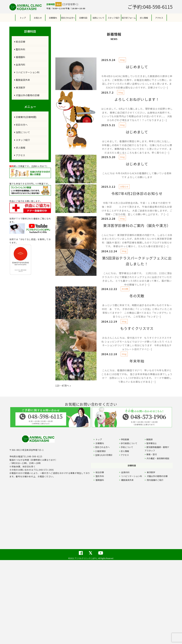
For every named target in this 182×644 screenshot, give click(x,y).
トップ (23, 18)
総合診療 (20, 42)
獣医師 (149, 439)
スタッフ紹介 (22, 140)
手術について (127, 447)
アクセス (159, 18)
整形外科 (20, 49)
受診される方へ (68, 18)
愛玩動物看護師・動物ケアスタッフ (157, 449)
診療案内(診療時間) (25, 117)
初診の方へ (21, 125)
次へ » (68, 386)
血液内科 (20, 65)
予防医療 (125, 439)
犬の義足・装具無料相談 (158, 458)
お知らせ (38, 18)
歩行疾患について (129, 443)
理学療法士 (152, 443)
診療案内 (53, 18)
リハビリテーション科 (27, 72)
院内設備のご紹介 (155, 480)
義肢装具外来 (22, 80)
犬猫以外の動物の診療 (27, 95)
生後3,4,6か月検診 (104, 455)
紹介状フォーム (129, 18)
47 (63, 386)
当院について (22, 132)
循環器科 (20, 57)
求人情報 (144, 18)
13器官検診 (101, 451)
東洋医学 (20, 87)
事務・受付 (152, 454)
